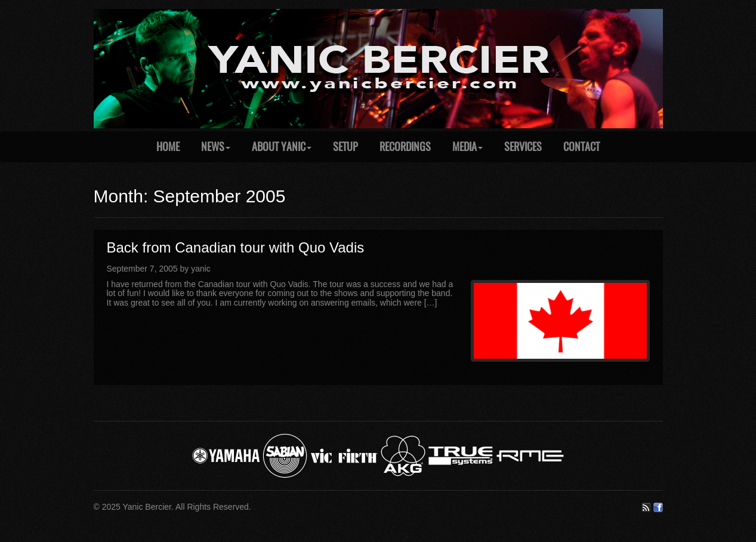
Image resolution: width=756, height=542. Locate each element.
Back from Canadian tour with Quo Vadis (236, 247)
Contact (581, 147)
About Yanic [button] (282, 147)
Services (523, 147)
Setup (345, 147)
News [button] (216, 147)
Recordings (405, 147)
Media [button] (468, 147)
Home (168, 147)
